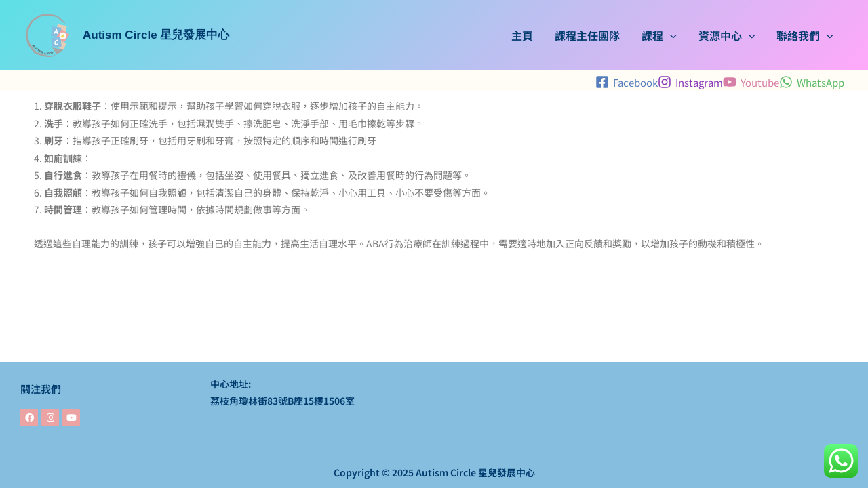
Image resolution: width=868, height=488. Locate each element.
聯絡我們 (805, 35)
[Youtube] (751, 82)
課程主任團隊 (587, 35)
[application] (670, 35)
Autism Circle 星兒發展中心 (156, 35)
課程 (659, 35)
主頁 (522, 35)
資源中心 (727, 35)
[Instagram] (690, 82)
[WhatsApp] (812, 82)
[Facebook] (627, 82)
